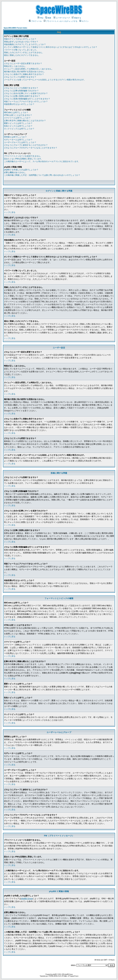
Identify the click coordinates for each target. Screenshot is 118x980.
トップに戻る (10, 212)
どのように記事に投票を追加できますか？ (22, 96)
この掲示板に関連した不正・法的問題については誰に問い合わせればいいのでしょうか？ (42, 175)
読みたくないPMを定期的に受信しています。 (23, 159)
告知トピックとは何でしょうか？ (18, 126)
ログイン (84, 21)
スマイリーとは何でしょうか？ (17, 118)
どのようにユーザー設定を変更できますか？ (23, 63)
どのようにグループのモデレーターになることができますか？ (31, 148)
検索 (48, 18)
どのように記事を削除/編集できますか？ (21, 91)
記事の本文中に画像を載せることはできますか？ (25, 121)
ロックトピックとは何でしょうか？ (19, 129)
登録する (76, 18)
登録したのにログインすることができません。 (24, 52)
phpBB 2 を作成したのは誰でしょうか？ (21, 170)
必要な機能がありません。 (15, 172)
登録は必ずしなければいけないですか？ (21, 42)
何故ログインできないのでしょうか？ (20, 39)
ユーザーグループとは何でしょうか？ (20, 142)
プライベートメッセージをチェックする (61, 21)
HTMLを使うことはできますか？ (18, 115)
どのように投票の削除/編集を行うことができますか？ (27, 99)
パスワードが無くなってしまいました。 (21, 50)
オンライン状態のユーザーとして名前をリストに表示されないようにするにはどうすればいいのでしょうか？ (51, 47)
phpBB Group (27, 899)
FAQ (40, 18)
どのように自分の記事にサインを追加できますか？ (26, 93)
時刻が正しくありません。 (15, 66)
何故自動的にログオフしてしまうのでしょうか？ (25, 44)
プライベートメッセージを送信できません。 (23, 156)
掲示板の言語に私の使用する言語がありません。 (25, 72)
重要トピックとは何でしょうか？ (18, 123)
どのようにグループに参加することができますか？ (26, 145)
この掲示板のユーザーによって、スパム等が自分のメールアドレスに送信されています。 (42, 161)
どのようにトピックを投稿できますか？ (21, 88)
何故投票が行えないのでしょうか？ (19, 104)
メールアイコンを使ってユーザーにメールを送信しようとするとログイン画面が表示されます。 (45, 80)
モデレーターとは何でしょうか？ (18, 140)
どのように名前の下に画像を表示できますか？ (24, 74)
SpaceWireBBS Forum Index (15, 28)
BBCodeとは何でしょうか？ (16, 112)
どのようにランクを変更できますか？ (20, 77)
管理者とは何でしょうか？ (15, 137)
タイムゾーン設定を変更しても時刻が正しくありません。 (29, 69)
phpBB (54, 974)
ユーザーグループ (62, 18)
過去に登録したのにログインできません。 (22, 55)
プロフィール (35, 21)
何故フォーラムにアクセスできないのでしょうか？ (26, 101)
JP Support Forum (73, 976)
